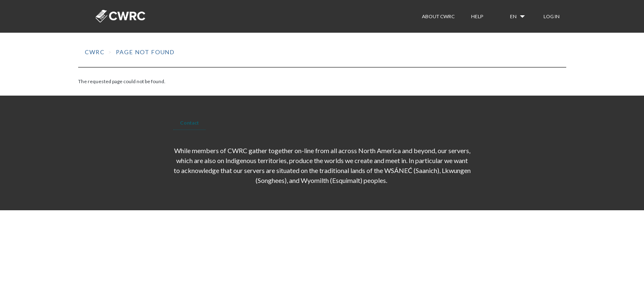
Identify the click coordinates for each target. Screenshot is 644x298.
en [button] (514, 16)
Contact (189, 123)
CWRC (95, 52)
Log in (552, 16)
